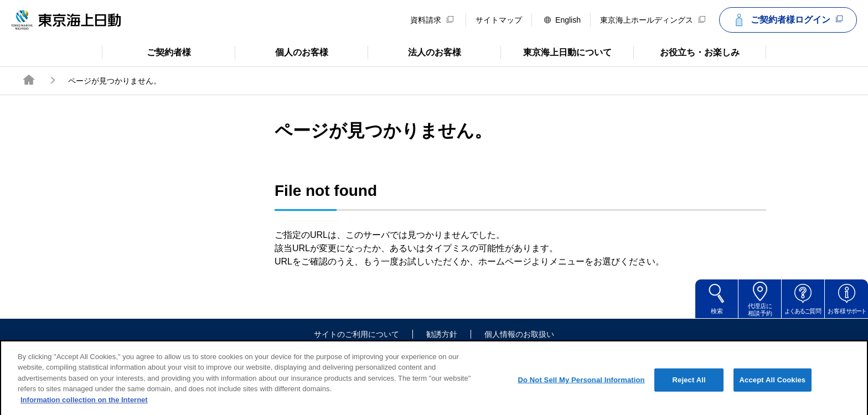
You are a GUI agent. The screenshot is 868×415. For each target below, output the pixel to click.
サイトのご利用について (356, 334)
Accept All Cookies (773, 388)
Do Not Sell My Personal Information (581, 388)
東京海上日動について (556, 51)
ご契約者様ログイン (787, 20)
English (562, 20)
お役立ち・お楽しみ (686, 51)
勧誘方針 (442, 334)
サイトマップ (499, 20)
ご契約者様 (146, 51)
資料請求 (432, 20)
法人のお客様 (414, 51)
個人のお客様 (281, 51)
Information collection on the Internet (84, 408)
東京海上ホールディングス (653, 20)
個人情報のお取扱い (519, 334)
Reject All (689, 388)
